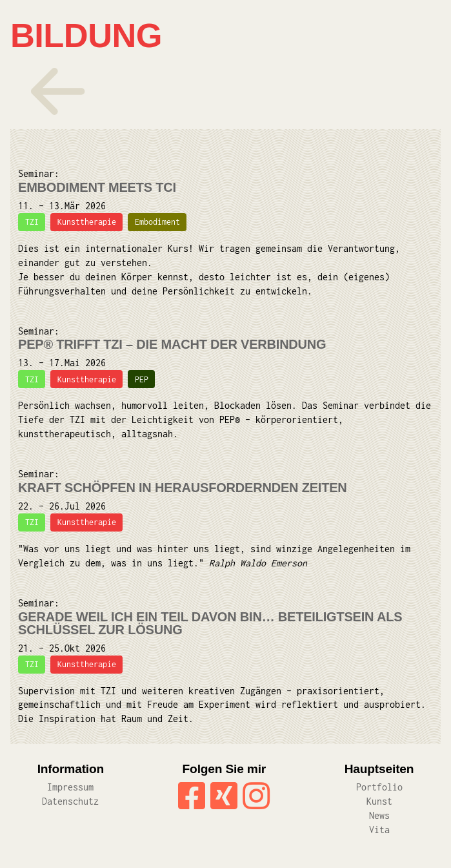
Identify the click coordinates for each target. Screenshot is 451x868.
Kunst (379, 801)
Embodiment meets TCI (97, 187)
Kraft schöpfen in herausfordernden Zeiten (183, 488)
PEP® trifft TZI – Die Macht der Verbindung (172, 344)
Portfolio (379, 787)
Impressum (70, 787)
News (379, 815)
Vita (379, 830)
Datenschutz (70, 801)
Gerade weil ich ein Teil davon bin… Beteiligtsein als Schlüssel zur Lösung (210, 623)
